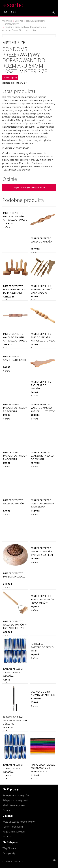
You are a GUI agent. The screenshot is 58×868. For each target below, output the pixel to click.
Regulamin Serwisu (14, 832)
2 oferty (7, 779)
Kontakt (7, 836)
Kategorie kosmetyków (16, 795)
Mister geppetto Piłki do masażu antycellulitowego (43, 337)
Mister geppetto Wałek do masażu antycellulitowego (15, 216)
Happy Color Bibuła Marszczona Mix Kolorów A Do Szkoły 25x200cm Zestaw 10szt (43, 771)
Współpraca (9, 848)
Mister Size (14, 42)
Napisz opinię (10, 78)
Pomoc (6, 810)
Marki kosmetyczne (14, 805)
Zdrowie (19, 21)
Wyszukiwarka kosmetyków (18, 822)
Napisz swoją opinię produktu (29, 187)
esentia (14, 4)
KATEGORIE (12, 12)
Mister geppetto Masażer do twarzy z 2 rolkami (15, 408)
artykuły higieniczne (36, 21)
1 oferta (7, 227)
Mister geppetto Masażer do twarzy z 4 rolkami (15, 456)
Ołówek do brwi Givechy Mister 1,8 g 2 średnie (15, 720)
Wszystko (7, 21)
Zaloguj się (9, 853)
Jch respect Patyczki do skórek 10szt (43, 647)
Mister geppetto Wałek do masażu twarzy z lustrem (42, 551)
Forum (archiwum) (13, 827)
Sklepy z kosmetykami (15, 800)
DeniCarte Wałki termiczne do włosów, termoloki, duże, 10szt (13, 676)
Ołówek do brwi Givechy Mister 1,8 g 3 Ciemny (43, 695)
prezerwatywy (12, 24)
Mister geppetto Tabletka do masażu (41, 385)
